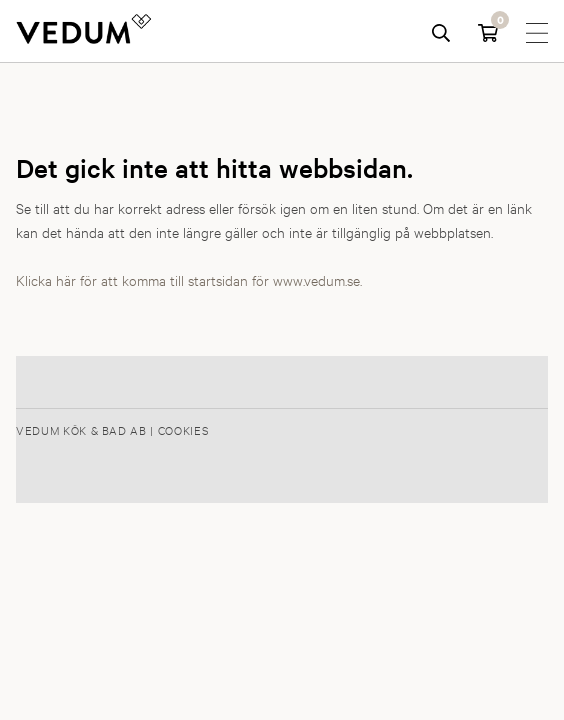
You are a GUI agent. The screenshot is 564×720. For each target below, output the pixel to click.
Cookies (183, 430)
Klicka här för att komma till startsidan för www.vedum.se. (189, 279)
